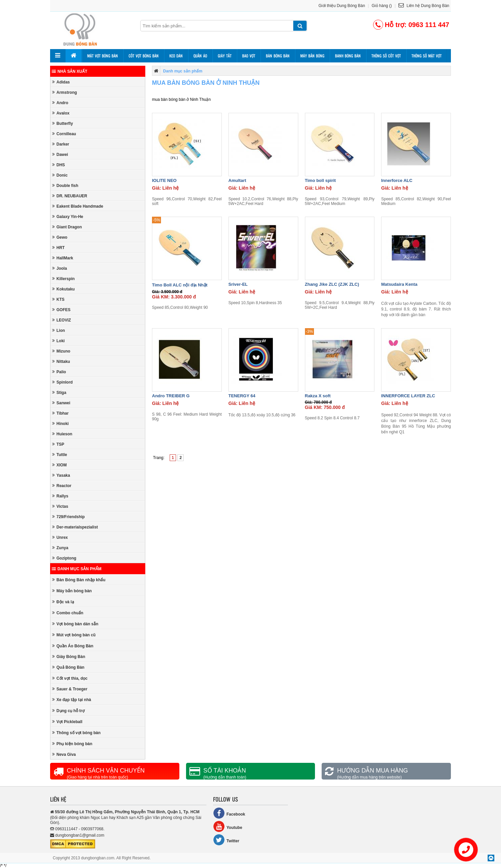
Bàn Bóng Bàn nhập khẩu (79, 580)
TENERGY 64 (242, 396)
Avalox (61, 113)
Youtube (228, 826)
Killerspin (63, 279)
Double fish (65, 185)
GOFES (61, 310)
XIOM (59, 465)
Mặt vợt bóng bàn (103, 56)
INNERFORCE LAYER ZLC (408, 396)
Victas (60, 506)
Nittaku (61, 361)
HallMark (63, 258)
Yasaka (61, 475)
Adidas (61, 82)
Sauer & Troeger (70, 689)
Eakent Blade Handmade (78, 206)
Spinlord (62, 382)
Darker (61, 144)
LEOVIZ (61, 320)
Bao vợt (249, 56)
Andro (60, 103)
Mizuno (61, 351)
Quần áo (200, 56)
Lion (58, 330)
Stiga (59, 392)
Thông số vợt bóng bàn (76, 733)
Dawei (60, 154)
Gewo (60, 237)
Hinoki (60, 423)
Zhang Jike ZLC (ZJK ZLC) (332, 284)
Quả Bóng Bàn (68, 667)
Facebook (229, 813)
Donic (60, 175)
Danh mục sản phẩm (77, 569)
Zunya (60, 548)
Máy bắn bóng (312, 56)
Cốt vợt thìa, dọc (70, 678)
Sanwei (61, 403)
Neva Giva (64, 754)
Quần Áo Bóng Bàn (73, 646)
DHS (58, 165)
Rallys (60, 496)
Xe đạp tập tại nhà (72, 700)
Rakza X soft (318, 396)
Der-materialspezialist (75, 527)
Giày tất (225, 56)
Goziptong (64, 558)
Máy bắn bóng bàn (72, 591)
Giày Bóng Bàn (69, 657)
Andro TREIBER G (171, 396)
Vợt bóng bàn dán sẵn (75, 624)
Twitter (226, 840)
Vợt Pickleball (67, 722)
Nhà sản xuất (69, 71)
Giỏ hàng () (382, 6)
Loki (58, 341)
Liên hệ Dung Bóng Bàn (424, 6)
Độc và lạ (63, 602)
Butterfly (62, 123)
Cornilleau (64, 134)
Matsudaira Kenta (399, 284)
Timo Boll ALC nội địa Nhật (180, 285)
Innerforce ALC (397, 180)
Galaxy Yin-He (68, 216)
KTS (58, 299)
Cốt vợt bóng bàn (144, 56)
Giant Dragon (67, 227)
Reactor (62, 486)
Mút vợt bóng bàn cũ (74, 635)
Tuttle (60, 455)
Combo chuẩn (68, 613)
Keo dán (176, 56)
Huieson (62, 434)
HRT (58, 248)
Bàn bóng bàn (278, 56)
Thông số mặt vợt (427, 56)
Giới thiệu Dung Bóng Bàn (342, 6)
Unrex (60, 537)
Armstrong (64, 92)
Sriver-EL (238, 284)
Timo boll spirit (320, 180)
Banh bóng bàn (348, 56)
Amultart (237, 180)
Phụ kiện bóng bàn (72, 744)
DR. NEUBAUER (70, 196)
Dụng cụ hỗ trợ (68, 711)
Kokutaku (63, 289)
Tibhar (60, 413)
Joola (59, 268)
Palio (59, 372)
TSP (58, 444)
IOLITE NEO (164, 180)
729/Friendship (68, 517)
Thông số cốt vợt (386, 56)
